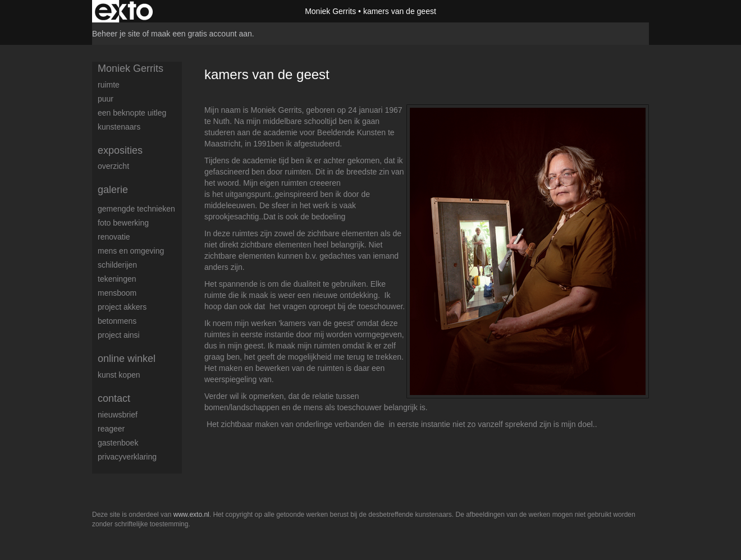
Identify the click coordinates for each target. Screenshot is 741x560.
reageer (111, 429)
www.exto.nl (191, 515)
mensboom (117, 293)
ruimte (109, 85)
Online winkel (127, 359)
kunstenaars (119, 127)
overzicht (113, 166)
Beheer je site (116, 34)
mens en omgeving (131, 251)
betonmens (117, 321)
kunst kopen (119, 375)
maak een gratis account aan (202, 34)
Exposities (120, 150)
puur (106, 99)
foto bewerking (123, 223)
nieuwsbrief (118, 415)
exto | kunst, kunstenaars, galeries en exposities (124, 11)
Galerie (113, 190)
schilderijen (117, 265)
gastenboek (118, 443)
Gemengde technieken (136, 209)
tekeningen (117, 279)
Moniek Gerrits (330, 11)
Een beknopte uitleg (132, 113)
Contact (114, 398)
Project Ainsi (119, 335)
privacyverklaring (127, 457)
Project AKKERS (122, 307)
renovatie (114, 237)
